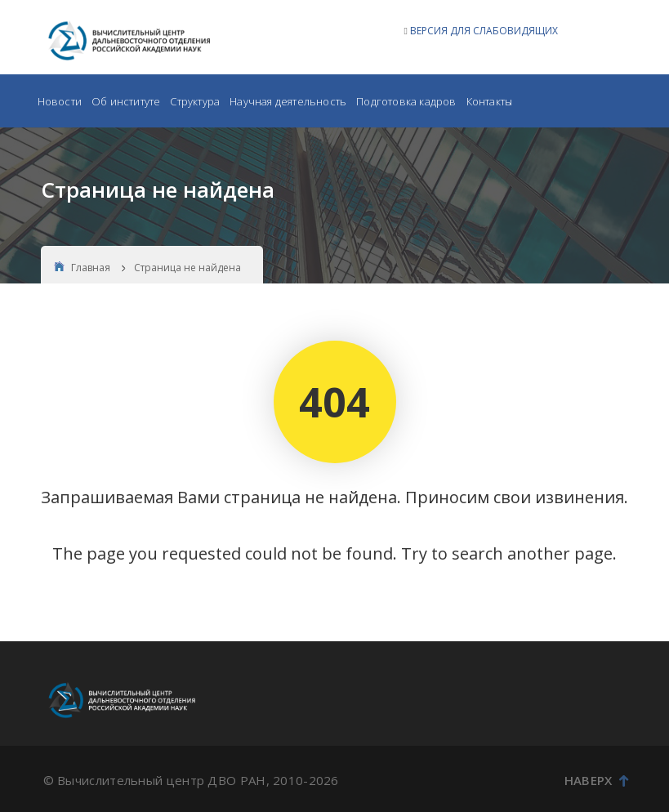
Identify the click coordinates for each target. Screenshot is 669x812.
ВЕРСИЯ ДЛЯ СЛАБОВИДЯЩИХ (484, 31)
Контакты (490, 101)
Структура (195, 101)
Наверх (597, 780)
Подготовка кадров (406, 101)
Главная (82, 268)
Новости (60, 101)
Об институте (126, 101)
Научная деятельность (288, 101)
